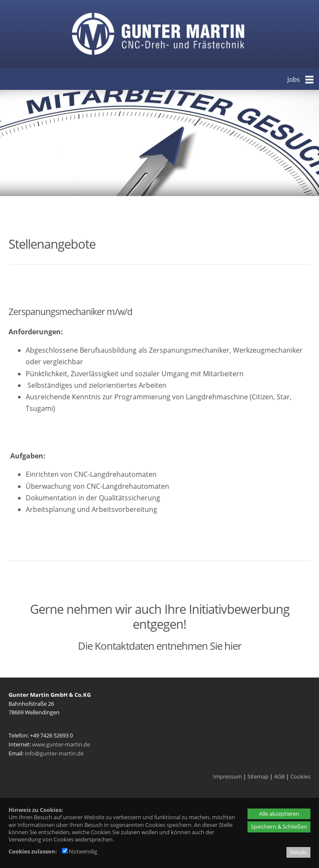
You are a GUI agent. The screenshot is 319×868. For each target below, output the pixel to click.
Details (298, 852)
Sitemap (258, 776)
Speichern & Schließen (279, 826)
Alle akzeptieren (279, 814)
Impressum (227, 776)
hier (233, 646)
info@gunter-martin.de (54, 753)
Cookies (300, 776)
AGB (279, 776)
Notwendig (80, 851)
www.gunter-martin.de (61, 744)
